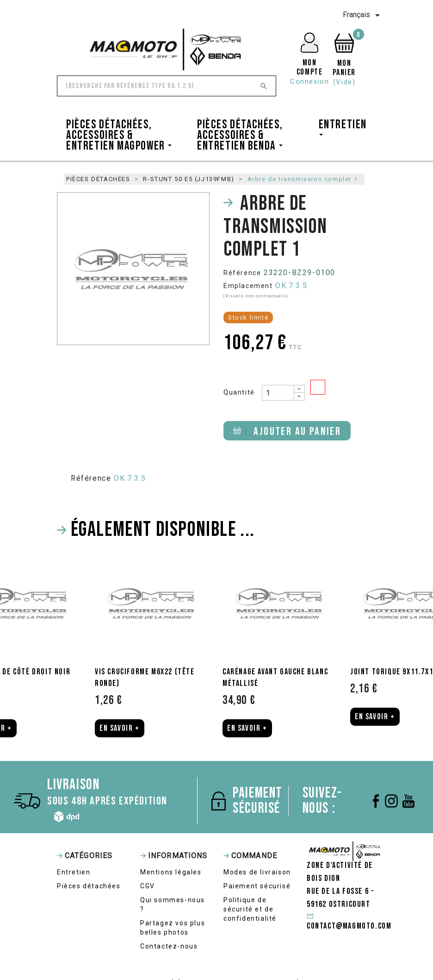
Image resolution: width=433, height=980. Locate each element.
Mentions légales (171, 872)
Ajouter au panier (287, 431)
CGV (148, 886)
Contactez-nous (169, 946)
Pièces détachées (89, 886)
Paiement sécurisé (257, 886)
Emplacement (248, 286)
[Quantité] (278, 393)
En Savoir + (120, 728)
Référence (242, 273)
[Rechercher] (167, 86)
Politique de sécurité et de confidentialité (250, 909)
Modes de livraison (257, 872)
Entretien (74, 872)
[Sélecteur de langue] (363, 15)
